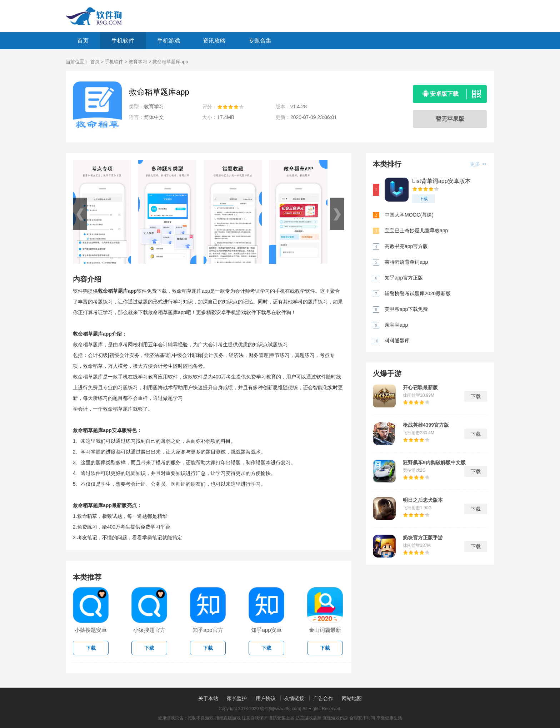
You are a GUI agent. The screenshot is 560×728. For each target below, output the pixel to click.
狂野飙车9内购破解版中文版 (434, 462)
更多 (478, 164)
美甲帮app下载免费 (406, 309)
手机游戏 (169, 41)
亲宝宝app (396, 325)
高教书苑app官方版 (406, 246)
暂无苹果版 (450, 119)
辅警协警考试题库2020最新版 (418, 293)
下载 (424, 199)
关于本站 (208, 698)
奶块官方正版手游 (423, 538)
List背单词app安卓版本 (441, 181)
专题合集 (260, 41)
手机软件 (123, 41)
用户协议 (266, 698)
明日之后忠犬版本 (423, 500)
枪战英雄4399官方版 (426, 425)
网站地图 (352, 698)
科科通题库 (397, 341)
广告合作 (323, 698)
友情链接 (294, 698)
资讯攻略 (214, 41)
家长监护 (237, 698)
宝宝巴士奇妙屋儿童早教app (416, 231)
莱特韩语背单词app (406, 262)
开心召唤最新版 (420, 387)
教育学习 (138, 62)
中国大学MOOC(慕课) (409, 215)
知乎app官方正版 (404, 278)
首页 (83, 41)
